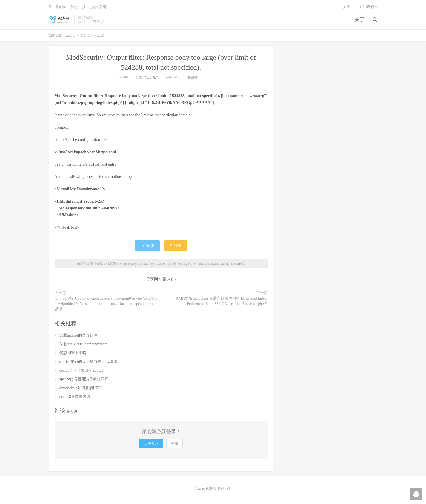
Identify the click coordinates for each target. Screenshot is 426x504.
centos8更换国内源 (75, 397)
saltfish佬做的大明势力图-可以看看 (89, 362)
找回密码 (99, 7)
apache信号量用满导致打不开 (84, 379)
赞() (147, 246)
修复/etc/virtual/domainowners (83, 344)
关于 (359, 19)
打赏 (176, 246)
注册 (175, 443)
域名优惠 (86, 35)
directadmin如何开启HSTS (81, 388)
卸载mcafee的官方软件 (78, 335)
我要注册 (78, 7)
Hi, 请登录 (57, 7)
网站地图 (225, 489)
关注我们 (368, 7)
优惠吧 (60, 19)
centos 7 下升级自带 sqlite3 (82, 370)
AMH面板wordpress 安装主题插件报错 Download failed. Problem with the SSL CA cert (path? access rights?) (222, 301)
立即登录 (151, 443)
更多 (166, 279)
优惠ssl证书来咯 (73, 353)
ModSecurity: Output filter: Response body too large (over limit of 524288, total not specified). (182, 264)
